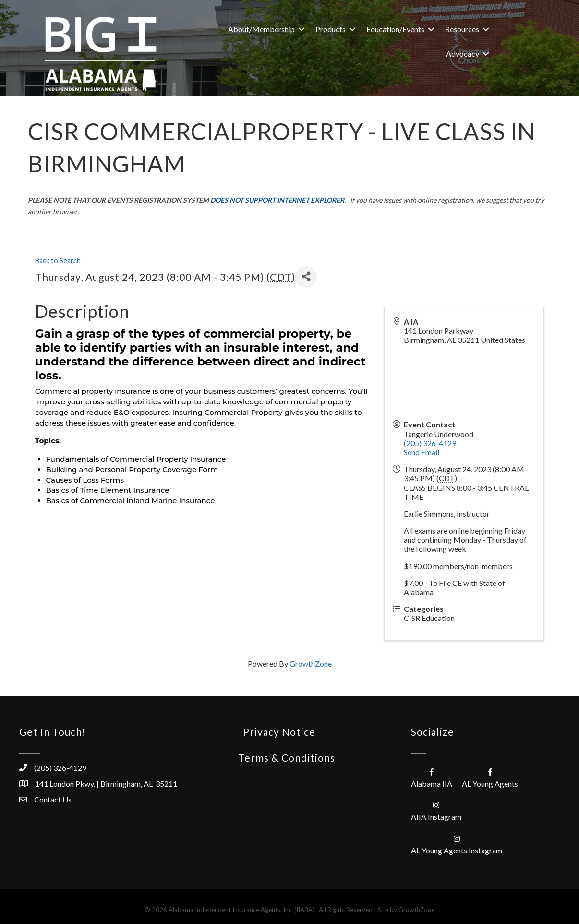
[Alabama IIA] (432, 777)
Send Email (422, 452)
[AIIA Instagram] (436, 810)
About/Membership (261, 29)
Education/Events (395, 29)
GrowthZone (311, 663)
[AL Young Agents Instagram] (457, 844)
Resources (462, 29)
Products (331, 29)
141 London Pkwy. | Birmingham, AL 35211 (106, 784)
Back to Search (58, 261)
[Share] (306, 277)
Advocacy (463, 54)
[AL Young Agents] (490, 777)
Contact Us (53, 799)
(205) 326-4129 (430, 443)
